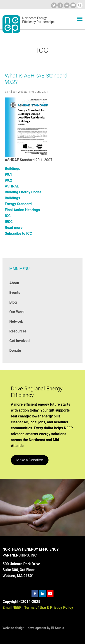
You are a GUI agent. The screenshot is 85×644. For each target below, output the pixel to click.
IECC (9, 222)
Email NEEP (12, 608)
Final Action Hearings (22, 210)
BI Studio (58, 628)
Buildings (12, 168)
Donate (15, 351)
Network (16, 321)
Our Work (17, 312)
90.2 (8, 180)
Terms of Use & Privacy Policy (49, 608)
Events (15, 293)
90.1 (8, 174)
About (14, 283)
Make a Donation (30, 460)
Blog (13, 302)
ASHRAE (12, 186)
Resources (18, 331)
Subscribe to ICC (18, 233)
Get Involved (19, 341)
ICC (8, 216)
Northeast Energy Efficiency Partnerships (38, 20)
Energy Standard (18, 204)
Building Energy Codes (23, 192)
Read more (14, 228)
